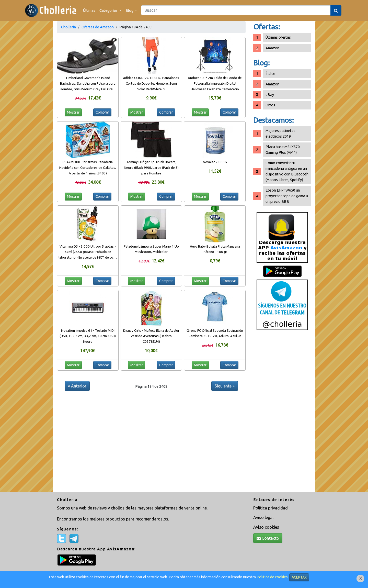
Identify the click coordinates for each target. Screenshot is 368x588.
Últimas (89, 10)
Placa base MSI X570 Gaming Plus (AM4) (283, 149)
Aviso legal (263, 517)
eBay (270, 95)
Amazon (272, 48)
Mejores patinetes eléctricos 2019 (280, 133)
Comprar (102, 112)
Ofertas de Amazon (98, 27)
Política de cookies (272, 577)
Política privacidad (271, 508)
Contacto (268, 538)
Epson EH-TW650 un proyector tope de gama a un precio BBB (287, 196)
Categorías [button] (109, 10)
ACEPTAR (299, 577)
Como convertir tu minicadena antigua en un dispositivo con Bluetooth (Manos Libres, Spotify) (287, 171)
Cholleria (68, 27)
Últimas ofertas (278, 37)
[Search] (236, 10)
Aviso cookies (266, 527)
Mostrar (73, 112)
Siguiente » (225, 386)
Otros (270, 105)
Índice (270, 74)
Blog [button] (130, 10)
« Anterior (77, 386)
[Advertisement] (282, 413)
